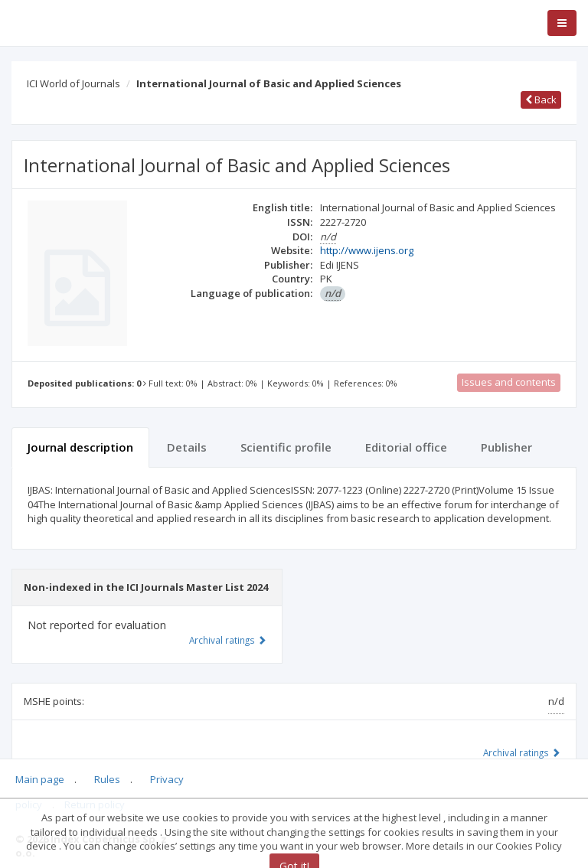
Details (187, 447)
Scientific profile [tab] (286, 447)
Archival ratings (522, 752)
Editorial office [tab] (406, 447)
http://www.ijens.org (367, 250)
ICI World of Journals (73, 83)
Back (541, 100)
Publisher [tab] (506, 447)
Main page (40, 779)
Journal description (80, 447)
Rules (107, 779)
